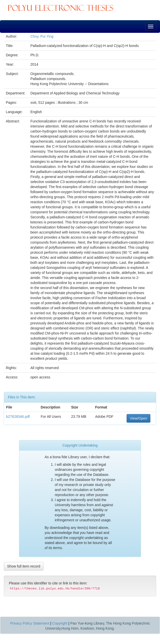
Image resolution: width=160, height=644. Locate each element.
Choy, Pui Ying (42, 36)
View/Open (138, 418)
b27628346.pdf (18, 417)
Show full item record (24, 566)
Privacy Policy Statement (30, 623)
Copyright (60, 623)
